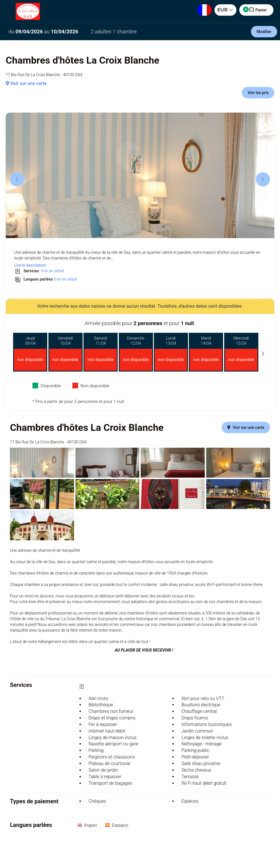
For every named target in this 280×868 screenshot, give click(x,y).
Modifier (264, 32)
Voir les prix (258, 93)
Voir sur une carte (26, 83)
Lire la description (30, 265)
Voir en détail (52, 271)
